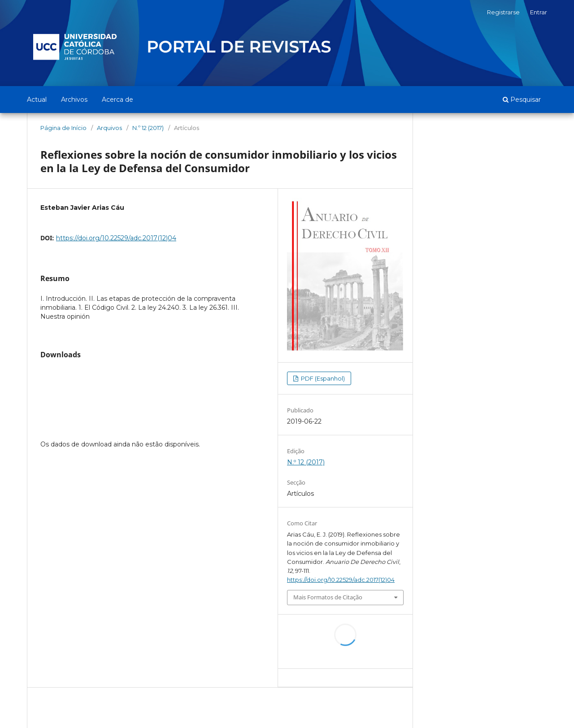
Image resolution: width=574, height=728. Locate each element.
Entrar (539, 12)
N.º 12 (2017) (148, 128)
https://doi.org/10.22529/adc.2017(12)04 (116, 238)
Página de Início (63, 128)
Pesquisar (522, 100)
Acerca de (117, 100)
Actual (37, 100)
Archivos (74, 100)
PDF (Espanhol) (322, 378)
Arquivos (109, 128)
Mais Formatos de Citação (328, 597)
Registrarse (503, 12)
